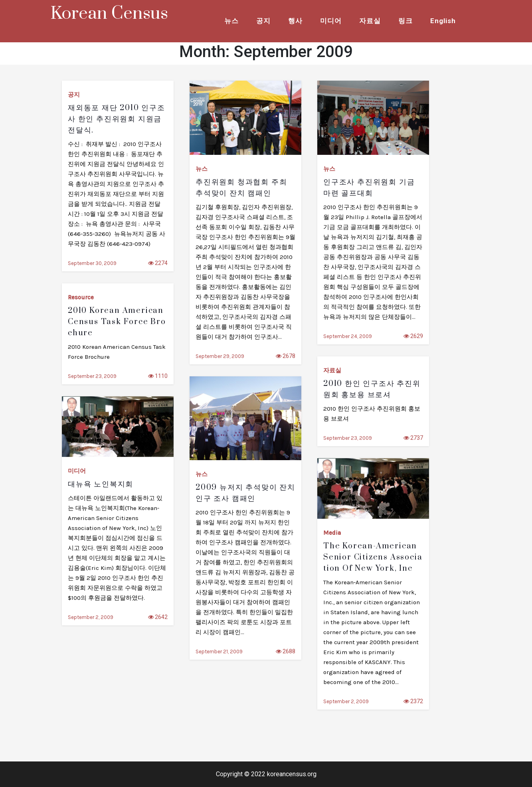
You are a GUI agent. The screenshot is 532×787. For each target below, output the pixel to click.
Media (332, 533)
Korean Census (109, 14)
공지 (263, 21)
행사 (295, 21)
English (443, 21)
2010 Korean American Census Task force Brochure (117, 322)
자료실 (370, 21)
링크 (405, 21)
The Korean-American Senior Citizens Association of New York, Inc (373, 557)
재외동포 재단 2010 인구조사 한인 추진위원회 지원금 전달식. (117, 119)
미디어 (331, 21)
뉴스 (231, 21)
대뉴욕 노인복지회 (101, 484)
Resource (81, 297)
